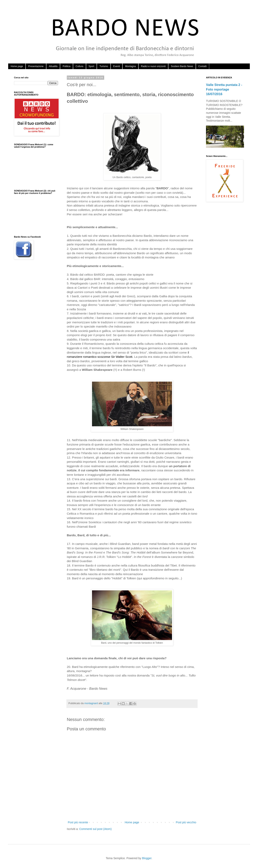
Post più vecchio (186, 822)
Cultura (79, 66)
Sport (91, 66)
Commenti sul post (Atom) (95, 829)
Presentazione (36, 66)
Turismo (104, 66)
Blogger (147, 858)
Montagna (130, 66)
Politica (66, 66)
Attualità (53, 66)
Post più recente (78, 822)
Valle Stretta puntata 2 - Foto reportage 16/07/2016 (224, 89)
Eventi (116, 66)
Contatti (202, 66)
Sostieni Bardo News (182, 66)
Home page (17, 66)
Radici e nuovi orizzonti (153, 66)
